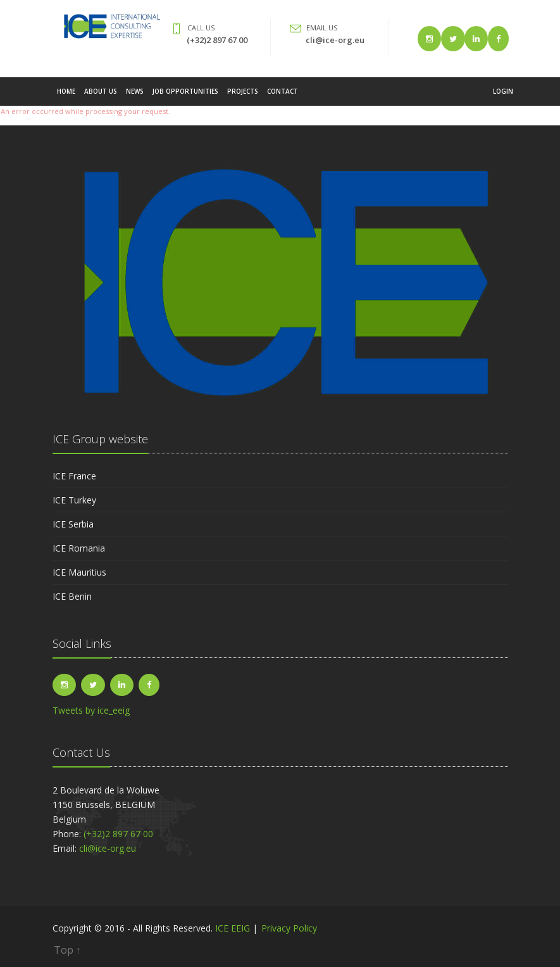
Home (66, 98)
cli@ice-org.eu (335, 40)
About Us (101, 98)
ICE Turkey (74, 500)
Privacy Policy (289, 928)
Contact (283, 98)
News (135, 98)
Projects (243, 98)
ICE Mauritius (79, 572)
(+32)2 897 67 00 (217, 40)
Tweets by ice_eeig (91, 710)
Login (503, 98)
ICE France (74, 476)
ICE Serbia (73, 524)
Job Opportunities (185, 98)
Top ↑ (67, 950)
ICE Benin (72, 596)
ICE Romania (79, 548)
